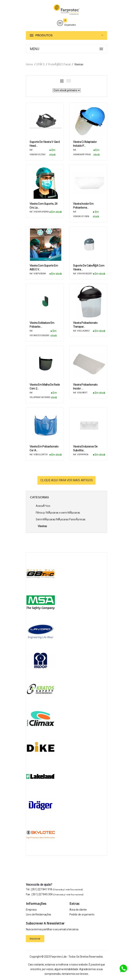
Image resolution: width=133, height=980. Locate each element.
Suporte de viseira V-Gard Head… (45, 144)
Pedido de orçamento (82, 914)
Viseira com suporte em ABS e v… (44, 268)
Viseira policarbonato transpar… (85, 325)
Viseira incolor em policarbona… (83, 206)
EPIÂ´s (40, 64)
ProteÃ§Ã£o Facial (59, 64)
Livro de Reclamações (39, 914)
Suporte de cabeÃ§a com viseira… (89, 268)
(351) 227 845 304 (58, 894)
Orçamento (66, 23)
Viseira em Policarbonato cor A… (44, 448)
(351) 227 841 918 (57, 889)
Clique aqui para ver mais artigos (66, 480)
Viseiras (42, 526)
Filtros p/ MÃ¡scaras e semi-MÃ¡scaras (58, 513)
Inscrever (35, 939)
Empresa (31, 910)
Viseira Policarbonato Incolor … (85, 387)
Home (29, 64)
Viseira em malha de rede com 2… (45, 387)
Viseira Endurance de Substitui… (85, 448)
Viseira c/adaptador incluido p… (85, 144)
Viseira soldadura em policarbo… (42, 325)
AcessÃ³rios (43, 506)
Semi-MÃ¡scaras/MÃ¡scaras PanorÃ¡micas (61, 519)
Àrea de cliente (78, 910)
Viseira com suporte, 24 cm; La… (43, 206)
